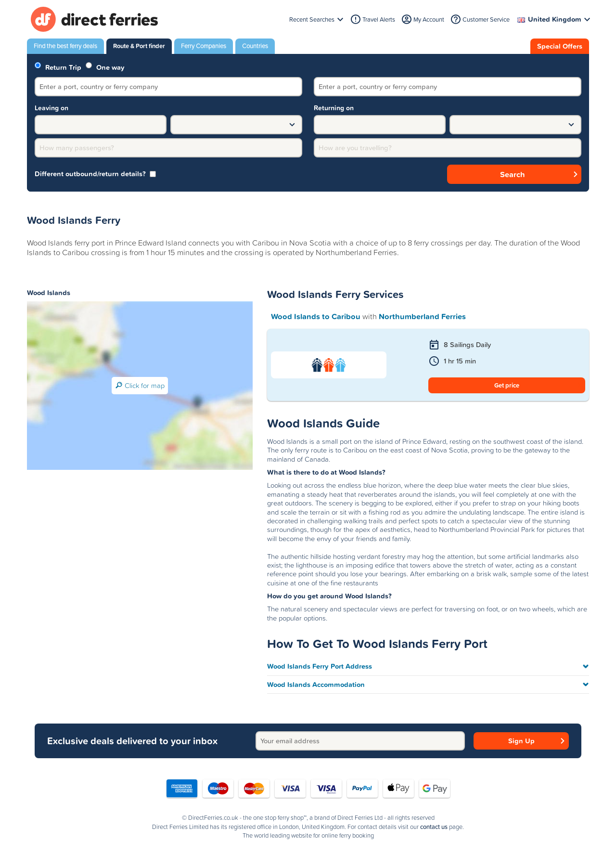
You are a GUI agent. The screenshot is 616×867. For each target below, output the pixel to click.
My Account (429, 19)
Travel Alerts (379, 19)
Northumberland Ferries (422, 316)
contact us (434, 827)
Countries (255, 46)
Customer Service (486, 19)
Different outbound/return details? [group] (95, 174)
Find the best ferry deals (65, 46)
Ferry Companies (204, 46)
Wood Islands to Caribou (316, 316)
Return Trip (58, 67)
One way (105, 67)
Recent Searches (312, 19)
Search (513, 174)
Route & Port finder (139, 46)
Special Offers (560, 46)
